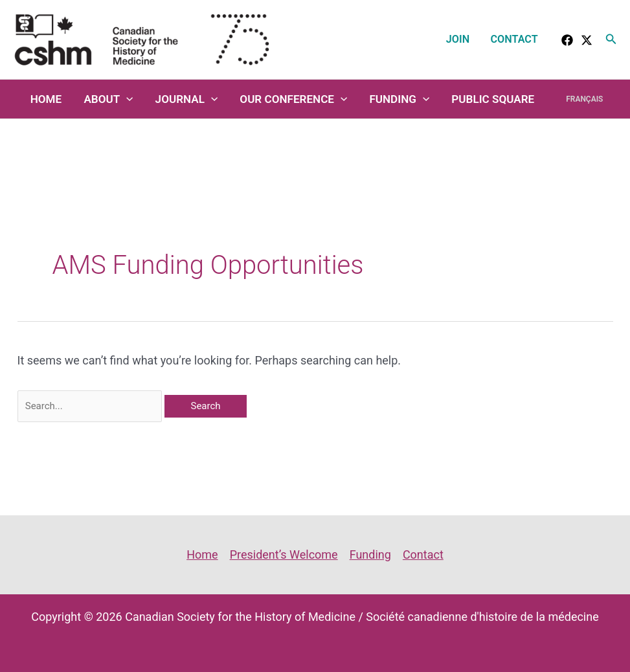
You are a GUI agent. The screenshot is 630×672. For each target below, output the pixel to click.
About (108, 99)
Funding (399, 99)
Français (584, 99)
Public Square (493, 99)
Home (46, 99)
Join (458, 39)
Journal (187, 99)
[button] (611, 39)
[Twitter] (587, 40)
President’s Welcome (284, 554)
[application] (126, 99)
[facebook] (567, 40)
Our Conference (293, 99)
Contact (514, 39)
